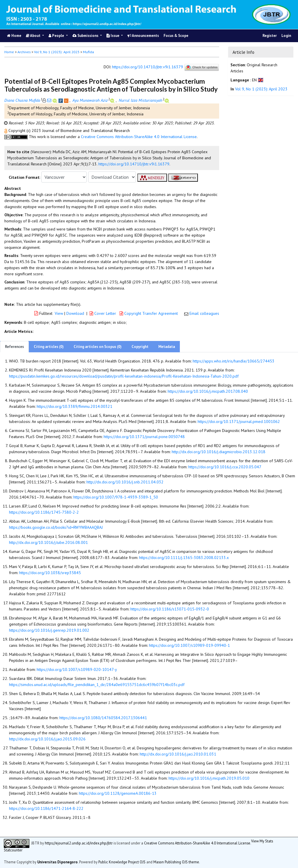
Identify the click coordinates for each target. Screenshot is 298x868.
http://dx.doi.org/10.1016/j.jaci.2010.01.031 (178, 754)
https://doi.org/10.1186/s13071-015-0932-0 (170, 609)
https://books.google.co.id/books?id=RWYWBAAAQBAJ (56, 527)
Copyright (140, 347)
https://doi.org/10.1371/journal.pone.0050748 (144, 437)
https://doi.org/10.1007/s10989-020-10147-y (77, 669)
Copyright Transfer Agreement (149, 313)
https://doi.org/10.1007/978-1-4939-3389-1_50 (116, 497)
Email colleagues (204, 313)
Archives (24, 52)
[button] (6, 131)
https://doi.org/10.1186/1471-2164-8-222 (46, 808)
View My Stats (262, 841)
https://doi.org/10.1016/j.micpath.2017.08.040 (208, 391)
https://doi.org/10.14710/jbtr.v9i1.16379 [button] (134, 164)
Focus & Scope (176, 36)
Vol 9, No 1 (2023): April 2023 (57, 52)
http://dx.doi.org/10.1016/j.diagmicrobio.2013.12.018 (219, 452)
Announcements (143, 36)
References (14, 347)
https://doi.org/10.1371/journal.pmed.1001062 (239, 422)
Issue (113, 36)
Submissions (86, 36)
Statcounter (13, 850)
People (57, 36)
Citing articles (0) (49, 347)
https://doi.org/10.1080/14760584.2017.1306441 (103, 718)
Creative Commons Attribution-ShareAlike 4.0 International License (139, 137)
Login (286, 36)
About (34, 36)
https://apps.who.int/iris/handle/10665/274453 (234, 361)
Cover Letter (103, 313)
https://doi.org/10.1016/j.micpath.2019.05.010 (209, 778)
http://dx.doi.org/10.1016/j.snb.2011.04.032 (125, 482)
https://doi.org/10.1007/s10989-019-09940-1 (189, 645)
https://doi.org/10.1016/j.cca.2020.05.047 (225, 467)
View (59, 313)
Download (75, 313)
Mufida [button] (88, 52)
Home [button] (9, 52)
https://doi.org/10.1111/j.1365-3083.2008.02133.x (184, 558)
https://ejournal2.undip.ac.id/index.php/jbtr (79, 843)
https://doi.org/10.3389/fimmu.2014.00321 (74, 406)
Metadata (167, 347)
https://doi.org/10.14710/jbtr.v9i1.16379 (148, 67)
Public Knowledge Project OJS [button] (122, 862)
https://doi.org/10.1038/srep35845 (50, 573)
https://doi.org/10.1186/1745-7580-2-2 (44, 512)
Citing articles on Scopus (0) (98, 347)
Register (270, 36)
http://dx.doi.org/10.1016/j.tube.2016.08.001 (48, 542)
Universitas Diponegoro (57, 862)
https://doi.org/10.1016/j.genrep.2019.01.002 (49, 630)
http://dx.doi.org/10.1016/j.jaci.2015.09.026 (47, 739)
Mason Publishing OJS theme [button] (176, 862)
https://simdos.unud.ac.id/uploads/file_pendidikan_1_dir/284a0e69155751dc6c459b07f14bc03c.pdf (97, 685)
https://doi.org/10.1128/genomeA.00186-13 (118, 793)
